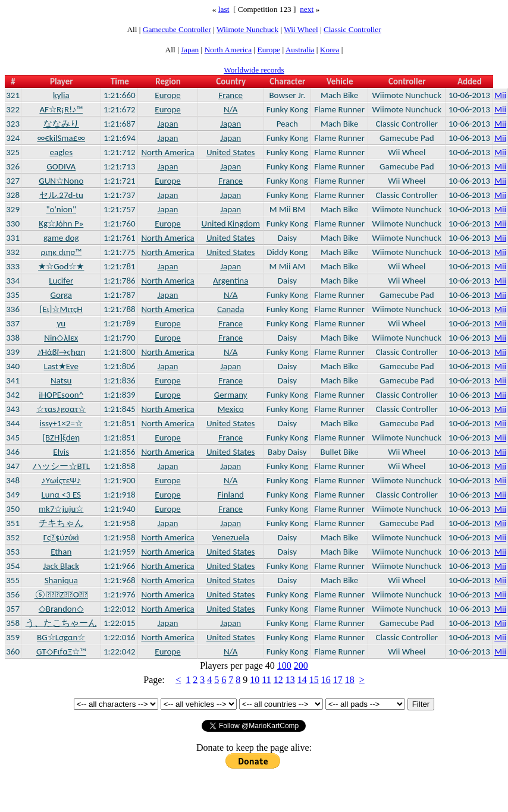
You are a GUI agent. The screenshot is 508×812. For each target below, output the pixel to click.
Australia (300, 50)
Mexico (231, 409)
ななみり (61, 124)
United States (231, 152)
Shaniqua (61, 580)
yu (61, 323)
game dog (61, 238)
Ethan (61, 552)
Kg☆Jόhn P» (61, 224)
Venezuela (231, 537)
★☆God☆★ (61, 266)
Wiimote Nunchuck (247, 29)
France (231, 95)
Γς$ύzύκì (61, 537)
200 (301, 665)
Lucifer (61, 281)
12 (278, 680)
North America (228, 50)
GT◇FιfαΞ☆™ (61, 652)
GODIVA (61, 166)
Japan (190, 50)
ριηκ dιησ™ (61, 252)
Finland (231, 495)
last (224, 9)
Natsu (61, 380)
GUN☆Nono (61, 181)
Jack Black (61, 566)
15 (314, 680)
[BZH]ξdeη (61, 438)
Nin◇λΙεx (61, 338)
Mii (500, 95)
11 (266, 680)
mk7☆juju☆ (61, 509)
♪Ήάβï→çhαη (61, 352)
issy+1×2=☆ (61, 423)
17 (338, 680)
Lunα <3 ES (62, 495)
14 (302, 680)
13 (290, 680)
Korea (330, 50)
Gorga (61, 295)
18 (350, 680)
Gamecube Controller (177, 29)
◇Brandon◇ (61, 609)
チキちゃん (61, 523)
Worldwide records (254, 70)
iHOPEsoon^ (61, 395)
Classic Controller (352, 29)
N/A (231, 109)
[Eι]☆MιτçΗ (61, 309)
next (307, 9)
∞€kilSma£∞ (61, 138)
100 (284, 665)
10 (255, 680)
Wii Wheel (301, 29)
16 (326, 680)
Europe (269, 50)
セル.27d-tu (61, 195)
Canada (231, 309)
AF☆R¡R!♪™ (61, 109)
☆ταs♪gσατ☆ (61, 409)
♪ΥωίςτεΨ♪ (61, 480)
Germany (231, 395)
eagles (61, 152)
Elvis (61, 452)
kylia (61, 95)
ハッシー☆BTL (61, 466)
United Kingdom (231, 224)
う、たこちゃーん (61, 623)
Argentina (231, 281)
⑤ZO (61, 594)
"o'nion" (61, 209)
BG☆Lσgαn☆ (61, 637)
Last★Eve (61, 366)
